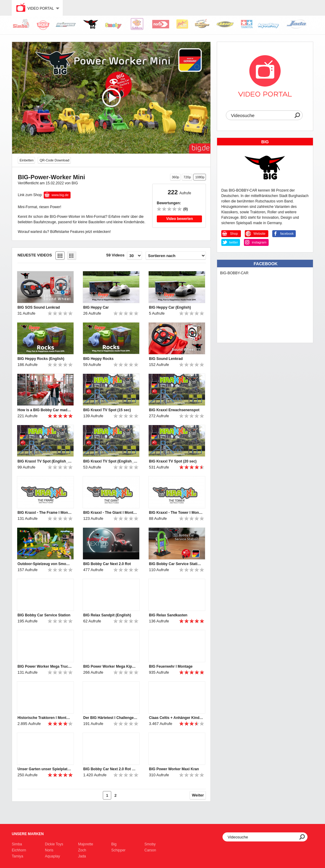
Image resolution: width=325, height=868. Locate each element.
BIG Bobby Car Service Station (44, 615)
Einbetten (27, 160)
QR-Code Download (54, 160)
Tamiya (17, 856)
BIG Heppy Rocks (98, 359)
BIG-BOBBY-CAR (234, 273)
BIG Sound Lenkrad (166, 359)
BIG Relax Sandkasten (168, 615)
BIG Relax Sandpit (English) (107, 615)
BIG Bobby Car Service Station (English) (176, 564)
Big (114, 844)
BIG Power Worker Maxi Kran (174, 769)
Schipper (118, 850)
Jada (82, 856)
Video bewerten (179, 219)
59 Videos (115, 255)
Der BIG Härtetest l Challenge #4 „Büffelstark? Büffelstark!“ (110, 718)
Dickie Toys (54, 844)
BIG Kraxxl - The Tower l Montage (176, 513)
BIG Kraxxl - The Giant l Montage (110, 513)
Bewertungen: (169, 203)
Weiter (198, 795)
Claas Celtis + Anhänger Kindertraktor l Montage (176, 718)
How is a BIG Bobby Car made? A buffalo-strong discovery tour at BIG (45, 410)
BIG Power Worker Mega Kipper (110, 666)
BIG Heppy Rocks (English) (41, 359)
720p (187, 177)
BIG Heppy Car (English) (170, 307)
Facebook (265, 264)
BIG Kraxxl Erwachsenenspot (174, 410)
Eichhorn (19, 850)
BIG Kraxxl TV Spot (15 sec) (107, 410)
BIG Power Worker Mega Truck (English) (45, 666)
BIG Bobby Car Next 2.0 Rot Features (110, 769)
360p (175, 177)
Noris (49, 850)
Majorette (86, 844)
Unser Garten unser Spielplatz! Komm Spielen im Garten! (45, 769)
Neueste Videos (35, 255)
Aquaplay (52, 856)
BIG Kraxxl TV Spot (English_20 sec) (45, 461)
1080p (200, 177)
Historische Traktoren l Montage (45, 718)
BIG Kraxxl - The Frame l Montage (45, 513)
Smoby (150, 844)
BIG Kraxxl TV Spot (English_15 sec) (110, 461)
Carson (150, 850)
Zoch (82, 850)
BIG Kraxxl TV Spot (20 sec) (173, 461)
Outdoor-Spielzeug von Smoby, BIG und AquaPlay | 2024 (45, 564)
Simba (17, 844)
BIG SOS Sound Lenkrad (39, 307)
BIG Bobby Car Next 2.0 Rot (107, 564)
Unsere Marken (28, 834)
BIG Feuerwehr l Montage (171, 666)
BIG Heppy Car (96, 307)
